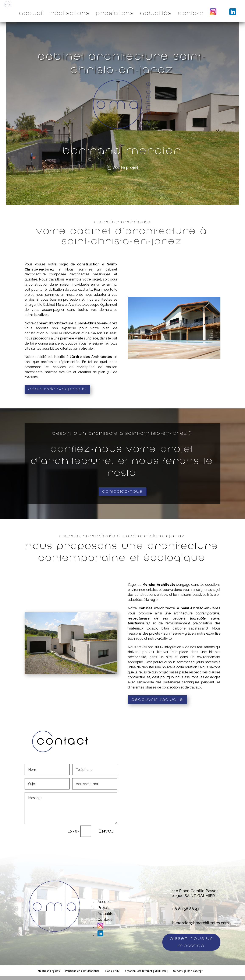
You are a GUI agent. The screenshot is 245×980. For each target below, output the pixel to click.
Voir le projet (125, 167)
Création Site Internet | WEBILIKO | (146, 971)
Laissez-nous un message (191, 942)
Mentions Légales (49, 971)
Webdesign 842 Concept (188, 971)
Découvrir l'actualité (157, 700)
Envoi (106, 831)
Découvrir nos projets (57, 389)
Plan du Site (112, 971)
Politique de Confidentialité (82, 971)
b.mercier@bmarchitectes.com (201, 923)
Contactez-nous (122, 491)
